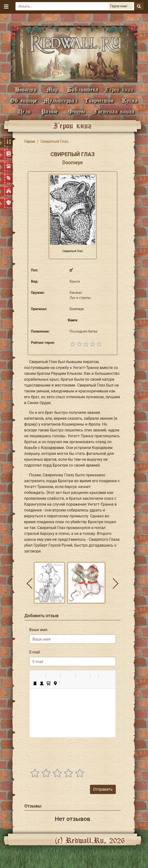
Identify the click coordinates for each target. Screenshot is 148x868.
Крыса (75, 281)
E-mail (35, 652)
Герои (30, 141)
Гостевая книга (114, 111)
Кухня (130, 100)
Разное (49, 111)
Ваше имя (38, 630)
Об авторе (24, 100)
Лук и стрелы (80, 298)
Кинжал (76, 293)
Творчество (99, 100)
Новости (26, 89)
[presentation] (79, 751)
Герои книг (119, 89)
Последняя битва (83, 331)
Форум (77, 111)
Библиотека (83, 89)
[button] (35, 675)
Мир (52, 89)
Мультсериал (60, 100)
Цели (24, 111)
